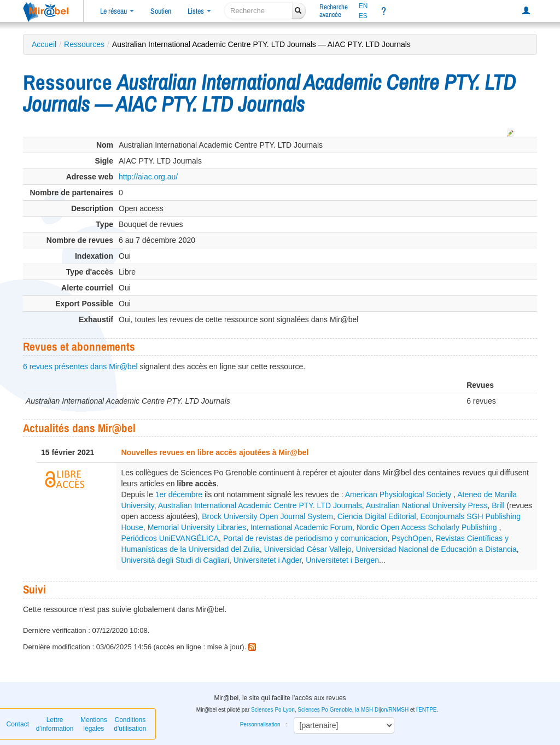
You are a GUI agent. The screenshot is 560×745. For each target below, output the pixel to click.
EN (363, 6)
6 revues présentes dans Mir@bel (80, 366)
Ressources (84, 44)
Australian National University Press (427, 505)
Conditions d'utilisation (130, 724)
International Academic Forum (301, 527)
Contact (18, 724)
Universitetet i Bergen (342, 560)
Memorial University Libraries (197, 527)
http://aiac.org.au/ (148, 177)
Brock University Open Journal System (267, 516)
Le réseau (117, 11)
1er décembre (179, 494)
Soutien (161, 11)
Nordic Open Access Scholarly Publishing (428, 527)
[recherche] (258, 11)
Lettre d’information (55, 724)
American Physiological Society (399, 494)
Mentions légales (94, 724)
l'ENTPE (426, 710)
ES (363, 16)
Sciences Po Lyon (273, 710)
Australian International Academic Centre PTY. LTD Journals (260, 505)
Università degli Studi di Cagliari (175, 560)
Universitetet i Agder (268, 560)
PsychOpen (411, 538)
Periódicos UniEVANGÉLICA (170, 538)
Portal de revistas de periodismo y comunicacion (305, 538)
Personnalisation (260, 724)
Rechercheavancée (334, 11)
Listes (199, 11)
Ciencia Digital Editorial (377, 516)
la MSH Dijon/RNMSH (382, 710)
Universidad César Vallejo (308, 549)
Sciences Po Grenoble (325, 710)
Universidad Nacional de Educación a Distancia (436, 549)
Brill (498, 505)
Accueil (44, 44)
